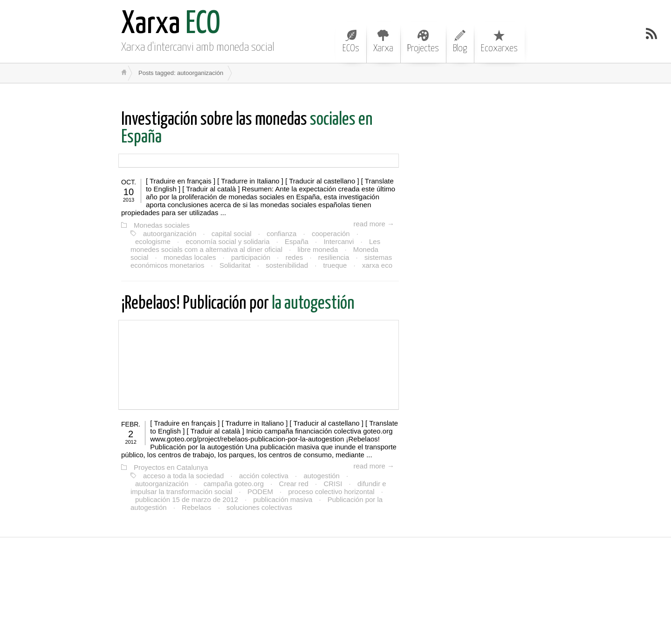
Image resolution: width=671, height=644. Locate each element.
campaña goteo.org (234, 484)
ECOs (351, 41)
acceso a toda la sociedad (183, 476)
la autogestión (238, 304)
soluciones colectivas (259, 507)
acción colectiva (264, 476)
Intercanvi (339, 241)
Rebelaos (196, 507)
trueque (335, 265)
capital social (232, 234)
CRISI (333, 484)
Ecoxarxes (499, 41)
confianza (281, 234)
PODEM (260, 491)
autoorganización (170, 234)
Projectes (423, 41)
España (297, 241)
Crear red (294, 484)
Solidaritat (235, 265)
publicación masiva (283, 499)
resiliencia (334, 257)
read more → (374, 224)
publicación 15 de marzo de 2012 (187, 499)
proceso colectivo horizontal (331, 491)
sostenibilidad (287, 265)
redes (294, 257)
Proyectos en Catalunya (171, 467)
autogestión (322, 476)
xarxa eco (377, 265)
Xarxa (383, 41)
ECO (171, 24)
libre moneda (318, 249)
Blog (460, 41)
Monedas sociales (162, 225)
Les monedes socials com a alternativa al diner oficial (255, 245)
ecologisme (153, 241)
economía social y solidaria (227, 241)
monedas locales (190, 257)
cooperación (331, 234)
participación (251, 257)
